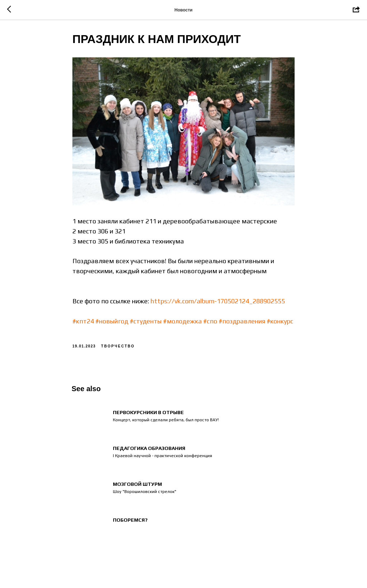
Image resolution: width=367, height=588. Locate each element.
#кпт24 (83, 323)
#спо (210, 323)
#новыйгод (112, 323)
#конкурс (280, 323)
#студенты (146, 323)
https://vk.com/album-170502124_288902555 (218, 303)
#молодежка (182, 323)
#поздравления (242, 323)
